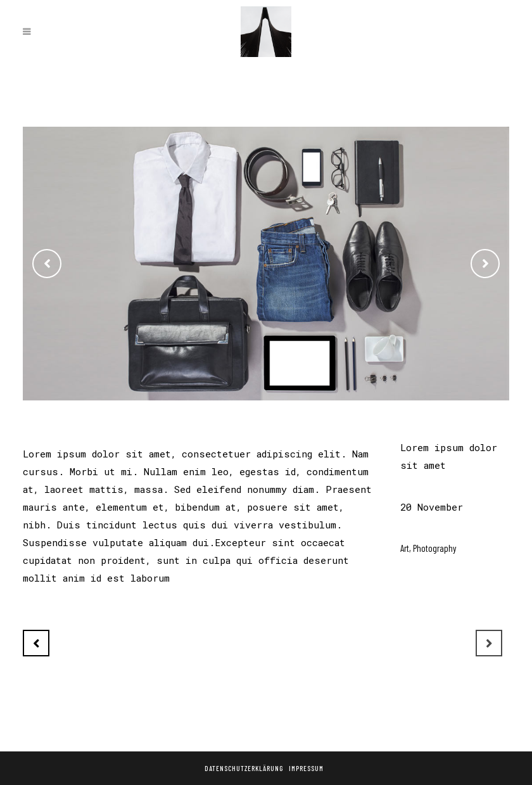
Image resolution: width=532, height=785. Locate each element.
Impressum (306, 768)
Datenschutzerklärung (244, 768)
